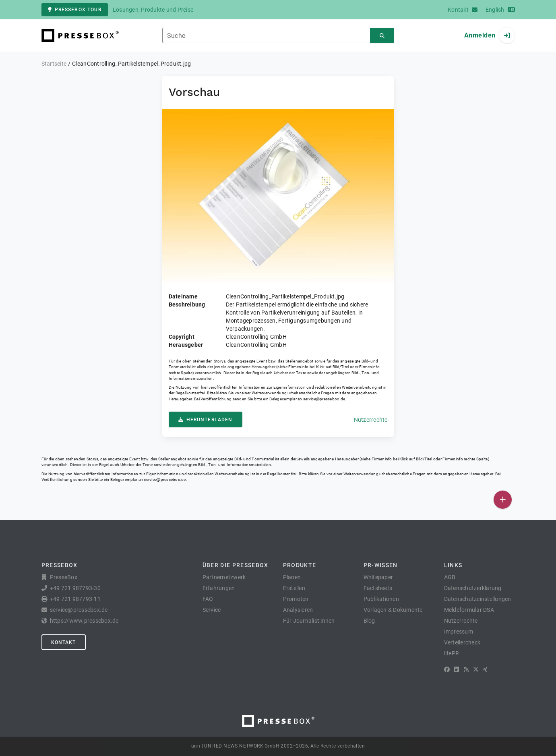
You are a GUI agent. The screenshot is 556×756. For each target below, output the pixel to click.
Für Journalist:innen (309, 621)
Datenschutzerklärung (473, 588)
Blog (369, 621)
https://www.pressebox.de (84, 621)
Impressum (459, 632)
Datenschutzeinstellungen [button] (478, 599)
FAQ (208, 599)
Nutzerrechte (371, 420)
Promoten (296, 599)
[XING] (485, 669)
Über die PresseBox (236, 565)
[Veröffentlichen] (503, 500)
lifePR (452, 653)
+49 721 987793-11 (75, 599)
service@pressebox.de (324, 399)
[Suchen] (382, 36)
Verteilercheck (462, 642)
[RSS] (466, 669)
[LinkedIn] (457, 669)
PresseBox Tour (75, 10)
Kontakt (64, 642)
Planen (292, 577)
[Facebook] (447, 669)
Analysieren (298, 610)
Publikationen (381, 599)
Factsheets (378, 588)
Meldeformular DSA (469, 610)
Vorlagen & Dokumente (393, 610)
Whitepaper (378, 577)
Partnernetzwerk (224, 577)
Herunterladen (206, 420)
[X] (476, 669)
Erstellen (294, 588)
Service (212, 610)
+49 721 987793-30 (75, 588)
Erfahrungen (219, 588)
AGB (450, 577)
